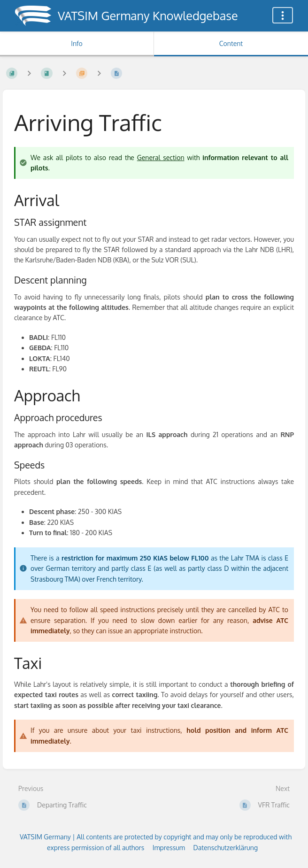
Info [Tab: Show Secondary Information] (77, 43)
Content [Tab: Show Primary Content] (231, 43)
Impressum (169, 848)
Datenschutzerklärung (225, 848)
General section (161, 157)
